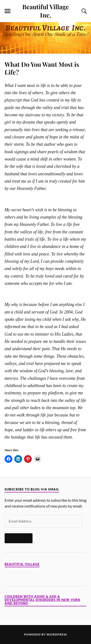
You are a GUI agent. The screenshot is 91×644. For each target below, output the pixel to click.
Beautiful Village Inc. (46, 11)
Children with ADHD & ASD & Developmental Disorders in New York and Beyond (42, 600)
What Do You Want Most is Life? (42, 68)
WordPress (57, 634)
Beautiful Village (22, 564)
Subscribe (19, 538)
